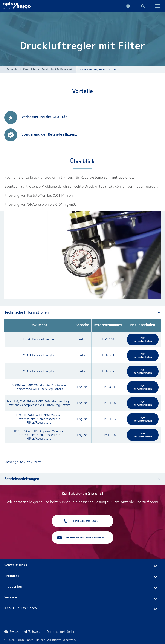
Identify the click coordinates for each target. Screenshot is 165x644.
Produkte (29, 69)
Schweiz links (16, 565)
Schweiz (12, 69)
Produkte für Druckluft (58, 69)
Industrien (13, 586)
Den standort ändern (61, 632)
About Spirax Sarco (21, 608)
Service (11, 597)
